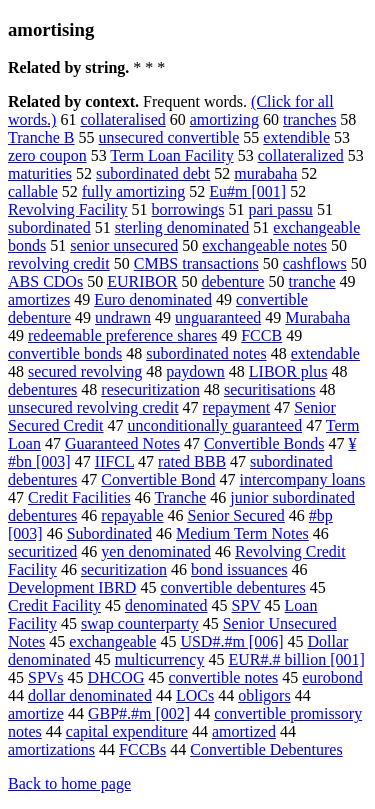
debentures (42, 389)
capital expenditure (127, 731)
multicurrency (160, 659)
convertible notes (223, 677)
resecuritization (150, 389)
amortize (36, 713)
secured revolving (85, 371)
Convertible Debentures (266, 749)
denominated (166, 605)
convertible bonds (65, 353)
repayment (237, 407)
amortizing (224, 119)
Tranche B (41, 137)
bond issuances (239, 569)
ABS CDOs (45, 281)
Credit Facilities (79, 497)
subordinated (49, 227)
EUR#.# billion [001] (296, 659)
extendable (325, 353)
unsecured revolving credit (93, 407)
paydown (195, 371)
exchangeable (112, 641)
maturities (40, 173)
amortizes (39, 299)
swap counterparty (140, 623)
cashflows (315, 263)
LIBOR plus (288, 371)
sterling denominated (182, 227)
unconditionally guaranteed (215, 425)
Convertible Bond (158, 479)
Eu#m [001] (247, 191)
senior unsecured (124, 245)
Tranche (180, 497)
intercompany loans (303, 479)
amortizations (51, 749)
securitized (42, 551)
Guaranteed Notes (122, 443)
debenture (232, 281)
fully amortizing (134, 191)
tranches (309, 119)
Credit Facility (54, 605)
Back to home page (69, 783)
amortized (244, 731)
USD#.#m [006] (231, 641)
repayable (132, 515)
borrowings (188, 209)
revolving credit (59, 263)
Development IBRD (72, 587)
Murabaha (317, 317)
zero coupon (47, 155)
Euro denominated (153, 299)
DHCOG (116, 677)
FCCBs (142, 749)
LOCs (195, 695)
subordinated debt (153, 173)
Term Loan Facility (171, 155)
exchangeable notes (264, 245)
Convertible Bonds (264, 443)
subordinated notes (206, 353)
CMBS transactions (196, 263)
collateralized (301, 155)
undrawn (123, 317)
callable (33, 191)
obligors (264, 695)
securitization (124, 569)
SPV (246, 605)
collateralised (122, 119)
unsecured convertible (169, 137)
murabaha (265, 173)
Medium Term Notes (242, 533)
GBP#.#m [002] (139, 713)
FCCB (261, 335)
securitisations (270, 389)
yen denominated (156, 551)
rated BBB (192, 461)
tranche (311, 281)
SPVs (46, 677)
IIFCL (114, 461)
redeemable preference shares (122, 335)
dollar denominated (90, 695)
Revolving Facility (68, 209)
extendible (296, 137)
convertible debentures (232, 587)
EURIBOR (142, 281)
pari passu (280, 209)
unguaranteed (218, 317)
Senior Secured (236, 515)
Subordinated (109, 533)
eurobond (332, 677)
